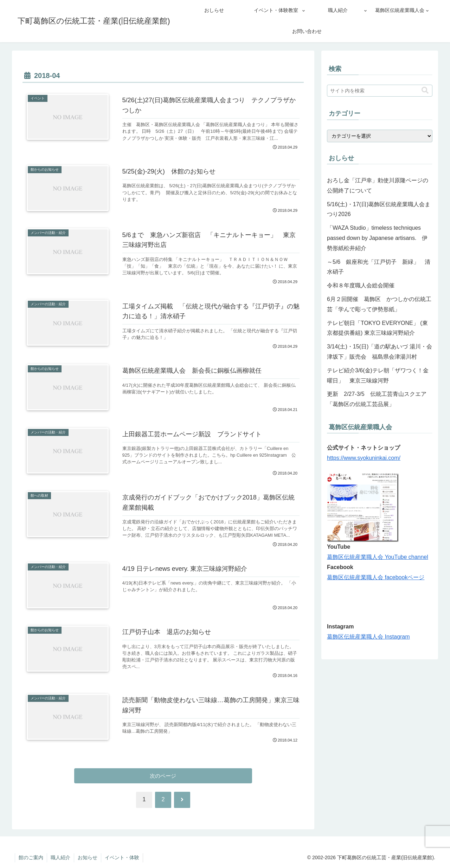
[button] (425, 90)
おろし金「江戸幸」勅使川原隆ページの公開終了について (378, 185)
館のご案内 (31, 857)
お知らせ (88, 857)
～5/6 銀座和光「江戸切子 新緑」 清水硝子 (379, 267)
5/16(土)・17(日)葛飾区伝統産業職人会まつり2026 (379, 209)
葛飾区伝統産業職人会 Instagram (368, 637)
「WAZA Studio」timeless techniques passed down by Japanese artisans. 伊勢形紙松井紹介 (377, 238)
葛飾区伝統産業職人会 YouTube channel (378, 557)
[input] (380, 91)
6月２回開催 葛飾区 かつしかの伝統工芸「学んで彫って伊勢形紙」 (379, 304)
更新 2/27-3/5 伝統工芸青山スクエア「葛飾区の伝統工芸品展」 (377, 399)
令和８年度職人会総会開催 (361, 285)
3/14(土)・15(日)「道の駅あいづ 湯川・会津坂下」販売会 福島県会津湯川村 (380, 352)
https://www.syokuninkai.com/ (364, 458)
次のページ (163, 776)
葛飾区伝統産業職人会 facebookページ (376, 577)
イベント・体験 (122, 857)
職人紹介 (60, 857)
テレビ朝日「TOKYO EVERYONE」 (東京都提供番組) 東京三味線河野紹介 (377, 328)
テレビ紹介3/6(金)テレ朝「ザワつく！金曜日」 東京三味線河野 (378, 376)
